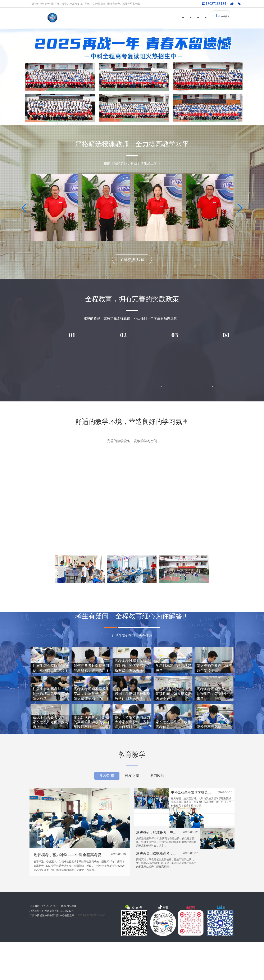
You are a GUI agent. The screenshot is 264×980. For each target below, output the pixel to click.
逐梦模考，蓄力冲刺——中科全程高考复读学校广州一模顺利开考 (70, 893)
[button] (129, 548)
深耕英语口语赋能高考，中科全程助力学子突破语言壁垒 (192, 877)
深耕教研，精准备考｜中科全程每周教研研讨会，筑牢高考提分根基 (192, 853)
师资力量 (115, 18)
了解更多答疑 (132, 761)
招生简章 (183, 18)
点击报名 (54, 376)
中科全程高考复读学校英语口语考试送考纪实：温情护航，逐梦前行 (192, 830)
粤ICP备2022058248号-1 (91, 953)
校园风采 (138, 18)
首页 (97, 18)
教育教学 (160, 18)
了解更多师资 (132, 260)
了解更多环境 (132, 604)
